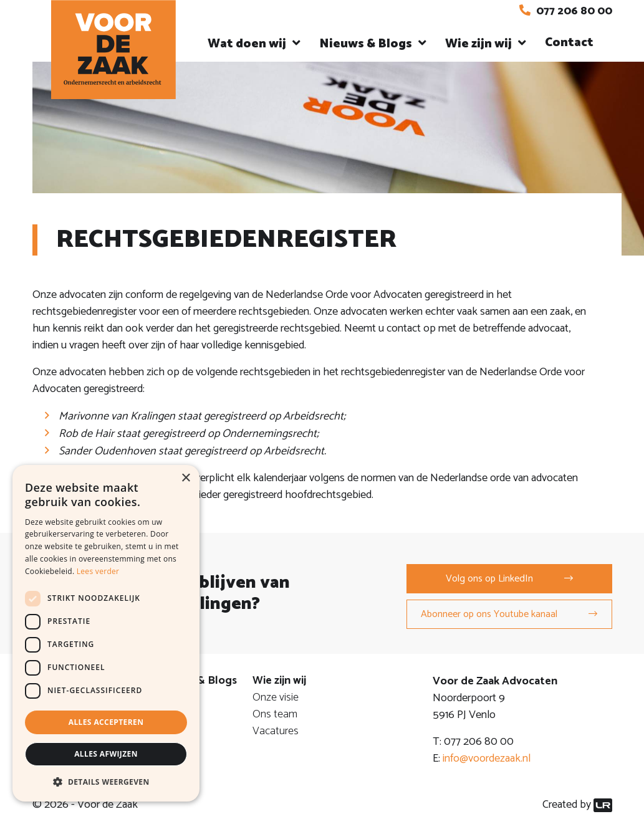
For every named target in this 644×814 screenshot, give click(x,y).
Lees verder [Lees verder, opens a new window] (98, 571)
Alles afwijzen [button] (106, 754)
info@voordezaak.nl (487, 759)
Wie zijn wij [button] (478, 44)
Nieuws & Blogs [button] (366, 44)
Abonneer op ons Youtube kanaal (489, 614)
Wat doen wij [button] (247, 44)
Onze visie (276, 697)
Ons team (275, 714)
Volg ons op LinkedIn (489, 579)
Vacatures (276, 731)
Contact (569, 43)
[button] (106, 782)
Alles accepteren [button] (106, 722)
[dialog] (106, 633)
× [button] (185, 478)
